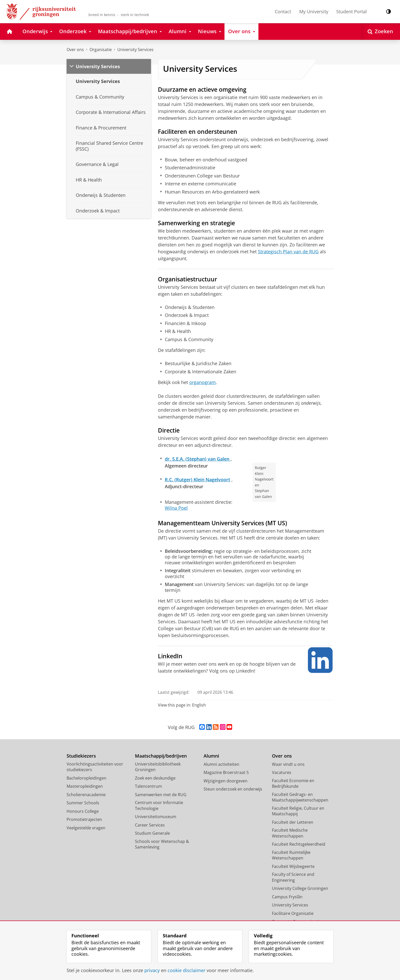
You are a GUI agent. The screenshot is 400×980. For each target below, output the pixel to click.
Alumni (211, 756)
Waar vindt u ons (288, 764)
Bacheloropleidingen (86, 778)
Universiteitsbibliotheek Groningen (158, 767)
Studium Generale (152, 833)
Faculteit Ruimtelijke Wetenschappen (291, 855)
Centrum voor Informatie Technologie (159, 805)
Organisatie (101, 50)
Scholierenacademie (86, 795)
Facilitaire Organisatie (293, 913)
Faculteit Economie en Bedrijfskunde (293, 784)
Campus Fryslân (287, 897)
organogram (203, 382)
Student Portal (352, 11)
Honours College (83, 811)
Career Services (150, 825)
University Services (135, 50)
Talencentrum (148, 786)
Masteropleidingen (85, 786)
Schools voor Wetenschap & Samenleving (162, 844)
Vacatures (282, 772)
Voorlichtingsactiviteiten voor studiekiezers (95, 767)
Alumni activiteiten (221, 764)
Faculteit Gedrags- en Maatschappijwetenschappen (300, 797)
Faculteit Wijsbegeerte (293, 866)
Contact (283, 11)
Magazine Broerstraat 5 (226, 772)
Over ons (75, 50)
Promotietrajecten (84, 819)
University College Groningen (300, 888)
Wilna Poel (176, 508)
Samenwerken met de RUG (161, 795)
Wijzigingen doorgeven (226, 781)
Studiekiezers (81, 756)
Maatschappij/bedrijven (161, 756)
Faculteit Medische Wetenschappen (290, 833)
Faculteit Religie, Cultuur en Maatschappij (298, 811)
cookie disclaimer (186, 970)
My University (314, 11)
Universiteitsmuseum (156, 817)
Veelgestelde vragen (86, 828)
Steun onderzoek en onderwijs (233, 789)
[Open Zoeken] (380, 32)
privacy (152, 970)
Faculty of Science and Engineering (293, 877)
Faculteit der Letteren (293, 822)
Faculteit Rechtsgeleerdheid (299, 844)
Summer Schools (83, 803)
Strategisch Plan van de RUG (288, 252)
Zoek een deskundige (155, 778)
